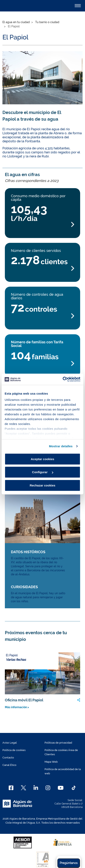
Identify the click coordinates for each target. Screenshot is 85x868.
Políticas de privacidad (58, 743)
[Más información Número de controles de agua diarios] (42, 316)
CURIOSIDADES (24, 587)
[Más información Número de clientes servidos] (42, 268)
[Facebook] (11, 788)
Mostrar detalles (61, 446)
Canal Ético (9, 765)
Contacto (8, 758)
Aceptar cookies (42, 459)
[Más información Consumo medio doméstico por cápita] (42, 224)
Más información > (17, 707)
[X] (23, 788)
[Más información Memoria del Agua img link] (42, 518)
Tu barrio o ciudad (47, 22)
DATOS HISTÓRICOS (28, 552)
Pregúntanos (69, 863)
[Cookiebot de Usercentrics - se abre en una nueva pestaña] (63, 379)
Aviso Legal (10, 743)
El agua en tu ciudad (16, 22)
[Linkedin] (36, 788)
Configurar (43, 472)
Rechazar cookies (43, 485)
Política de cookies (14, 750)
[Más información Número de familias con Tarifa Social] (42, 364)
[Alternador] (78, 6)
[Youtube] (61, 788)
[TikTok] (74, 788)
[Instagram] (48, 788)
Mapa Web (51, 762)
